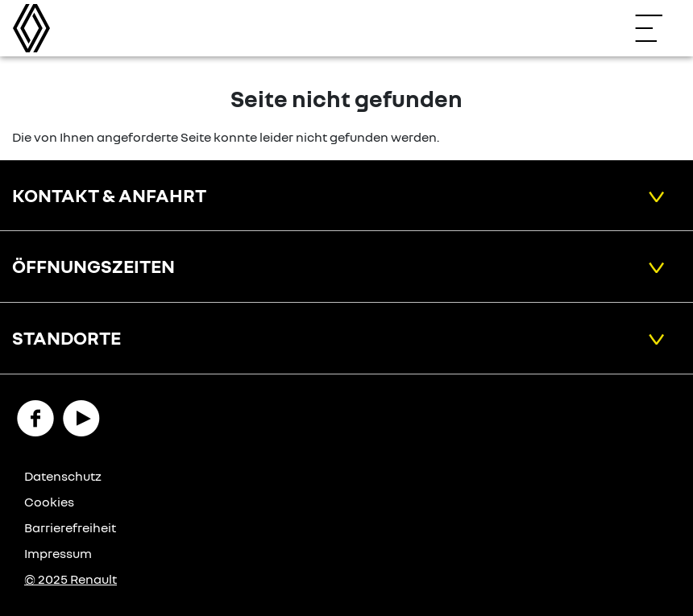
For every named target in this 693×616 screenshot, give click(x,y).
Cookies (49, 502)
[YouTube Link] (81, 416)
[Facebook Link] (35, 416)
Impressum (58, 553)
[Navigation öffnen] (657, 28)
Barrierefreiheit (70, 527)
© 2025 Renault (71, 579)
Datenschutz (63, 476)
